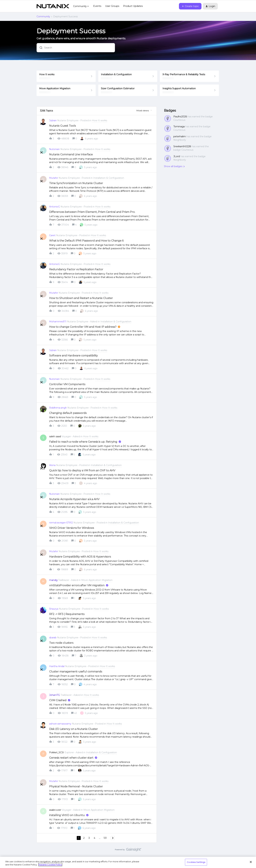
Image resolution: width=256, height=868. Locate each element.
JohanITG (55, 695)
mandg (53, 580)
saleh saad (55, 436)
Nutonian (54, 149)
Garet (52, 235)
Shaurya (54, 609)
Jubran (53, 120)
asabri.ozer (55, 810)
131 (105, 838)
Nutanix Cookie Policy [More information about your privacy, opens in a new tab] (50, 865)
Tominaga (179, 126)
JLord (177, 156)
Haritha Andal (57, 666)
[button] (190, 6)
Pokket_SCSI (57, 752)
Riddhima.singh (58, 408)
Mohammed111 (58, 322)
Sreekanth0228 (182, 146)
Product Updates (133, 6)
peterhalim (180, 136)
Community (43, 16)
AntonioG (55, 207)
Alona (52, 465)
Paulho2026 (180, 117)
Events (97, 6)
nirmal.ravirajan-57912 (61, 523)
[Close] (251, 862)
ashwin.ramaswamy (60, 724)
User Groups (112, 6)
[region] (128, 862)
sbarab (53, 638)
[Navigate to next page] (113, 838)
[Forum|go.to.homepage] (53, 6)
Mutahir (54, 178)
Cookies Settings (196, 862)
